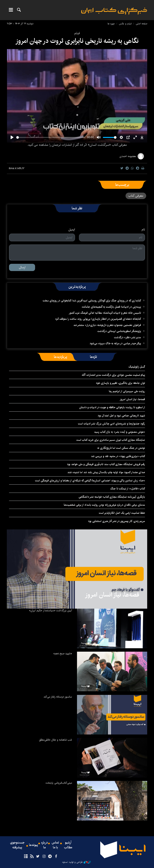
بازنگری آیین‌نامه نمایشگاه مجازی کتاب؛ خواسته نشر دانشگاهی (112, 497)
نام (143, 230)
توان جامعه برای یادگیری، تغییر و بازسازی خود (120, 383)
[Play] (12, 137)
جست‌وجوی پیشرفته (17, 845)
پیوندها (33, 845)
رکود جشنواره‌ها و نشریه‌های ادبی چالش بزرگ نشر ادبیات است (111, 424)
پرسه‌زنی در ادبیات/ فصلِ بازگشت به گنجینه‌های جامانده (111, 307)
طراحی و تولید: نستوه (76, 862)
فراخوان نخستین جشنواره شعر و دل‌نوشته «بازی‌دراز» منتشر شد (107, 325)
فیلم (77, 33)
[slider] (51, 137)
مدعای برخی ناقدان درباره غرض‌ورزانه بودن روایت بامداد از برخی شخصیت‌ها (104, 505)
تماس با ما (55, 845)
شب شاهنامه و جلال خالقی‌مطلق (56, 740)
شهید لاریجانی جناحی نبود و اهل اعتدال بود (121, 416)
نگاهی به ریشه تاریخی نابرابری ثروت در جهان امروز (77, 41)
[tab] (94, 357)
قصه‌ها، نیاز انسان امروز (132, 399)
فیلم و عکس (125, 24)
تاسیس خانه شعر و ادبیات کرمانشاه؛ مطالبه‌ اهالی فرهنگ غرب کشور (105, 313)
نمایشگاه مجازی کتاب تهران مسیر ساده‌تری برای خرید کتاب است (111, 440)
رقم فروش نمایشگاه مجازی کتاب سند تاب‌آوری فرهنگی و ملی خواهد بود (106, 464)
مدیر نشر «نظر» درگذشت (128, 337)
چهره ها (111, 24)
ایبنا (114, 11)
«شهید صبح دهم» (63, 653)
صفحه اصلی (141, 24)
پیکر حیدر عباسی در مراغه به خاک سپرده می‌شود (115, 343)
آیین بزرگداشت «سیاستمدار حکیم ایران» (51, 610)
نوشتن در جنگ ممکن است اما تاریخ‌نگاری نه (121, 448)
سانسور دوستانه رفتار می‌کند (58, 697)
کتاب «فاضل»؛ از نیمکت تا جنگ (128, 489)
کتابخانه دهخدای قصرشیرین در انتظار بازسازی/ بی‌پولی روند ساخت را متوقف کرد (98, 319)
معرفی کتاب (136, 196)
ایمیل (72, 230)
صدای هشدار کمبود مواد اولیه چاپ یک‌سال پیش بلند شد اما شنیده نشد (106, 472)
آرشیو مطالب (68, 845)
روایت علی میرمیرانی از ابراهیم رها (127, 391)
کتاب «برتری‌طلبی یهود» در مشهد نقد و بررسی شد (118, 456)
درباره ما (44, 845)
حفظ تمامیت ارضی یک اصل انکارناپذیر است (122, 513)
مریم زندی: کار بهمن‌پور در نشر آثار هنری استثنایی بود (117, 521)
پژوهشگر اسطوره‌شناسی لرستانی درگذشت (119, 331)
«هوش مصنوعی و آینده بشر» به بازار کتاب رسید (120, 432)
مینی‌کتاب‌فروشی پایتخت (59, 783)
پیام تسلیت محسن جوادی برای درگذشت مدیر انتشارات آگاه (113, 375)
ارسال (22, 267)
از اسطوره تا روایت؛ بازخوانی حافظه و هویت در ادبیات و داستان (112, 407)
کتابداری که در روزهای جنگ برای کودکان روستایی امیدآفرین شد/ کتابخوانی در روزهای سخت (92, 301)
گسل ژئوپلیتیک (137, 367)
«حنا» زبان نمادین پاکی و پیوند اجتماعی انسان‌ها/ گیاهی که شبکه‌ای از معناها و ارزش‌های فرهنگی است (90, 481)
